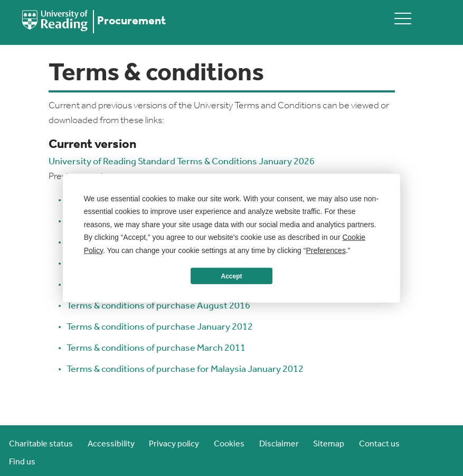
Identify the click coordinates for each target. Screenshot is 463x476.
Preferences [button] (325, 250)
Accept (231, 276)
